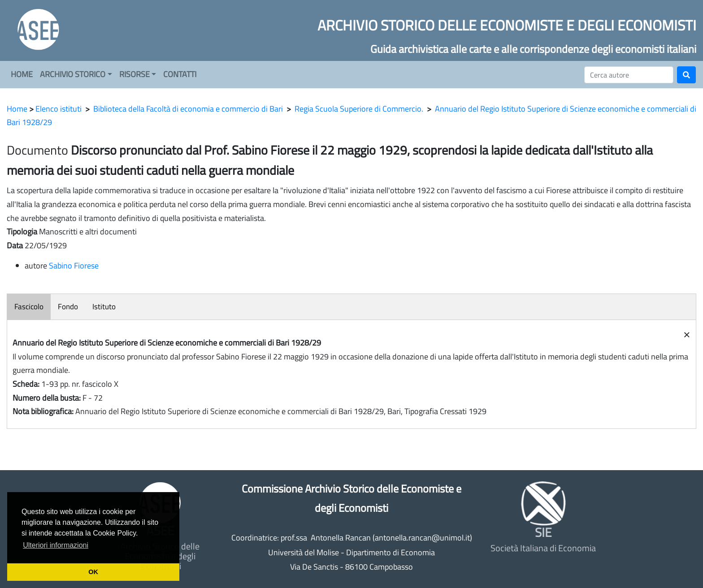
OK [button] (93, 572)
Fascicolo (29, 307)
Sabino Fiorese (74, 266)
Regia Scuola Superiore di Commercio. (359, 109)
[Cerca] (629, 75)
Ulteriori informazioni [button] (56, 545)
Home (17, 109)
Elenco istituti (59, 109)
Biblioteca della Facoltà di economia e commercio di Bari (188, 109)
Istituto (104, 307)
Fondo (68, 307)
